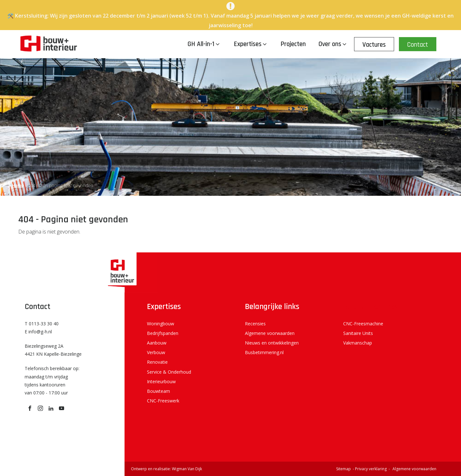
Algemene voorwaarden (270, 333)
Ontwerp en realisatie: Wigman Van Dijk (166, 469)
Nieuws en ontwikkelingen (272, 343)
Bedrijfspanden (163, 333)
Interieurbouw (161, 381)
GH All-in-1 (204, 44)
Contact (418, 45)
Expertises (251, 44)
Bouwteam (158, 391)
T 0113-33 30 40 (42, 324)
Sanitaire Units (358, 333)
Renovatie (157, 362)
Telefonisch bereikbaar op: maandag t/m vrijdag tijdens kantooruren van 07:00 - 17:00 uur (52, 381)
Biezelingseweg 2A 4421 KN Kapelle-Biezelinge (53, 350)
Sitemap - (346, 469)
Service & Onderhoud (169, 372)
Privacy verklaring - (373, 469)
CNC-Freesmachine (363, 324)
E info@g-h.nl (38, 332)
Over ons (333, 44)
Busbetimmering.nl (264, 352)
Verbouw (156, 352)
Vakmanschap (358, 343)
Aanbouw (157, 343)
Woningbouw (161, 324)
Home (18, 186)
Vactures (374, 45)
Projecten (293, 44)
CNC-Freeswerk (163, 401)
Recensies (255, 324)
